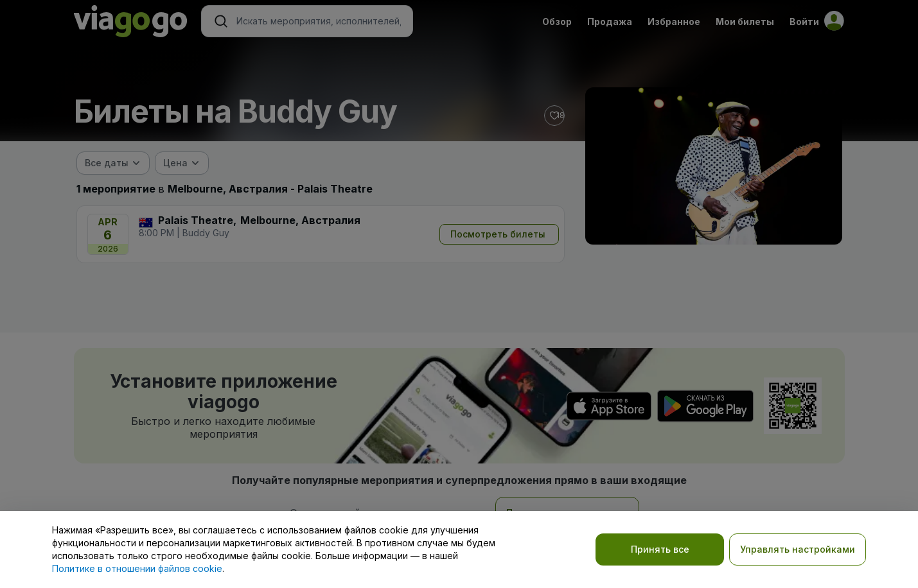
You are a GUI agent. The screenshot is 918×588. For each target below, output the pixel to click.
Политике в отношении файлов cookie (137, 568)
